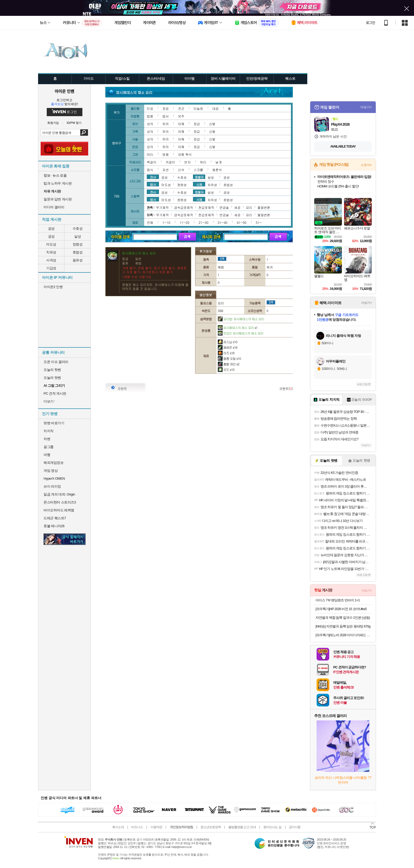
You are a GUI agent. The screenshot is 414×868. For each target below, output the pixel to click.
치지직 (49, 431)
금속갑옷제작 (184, 207)
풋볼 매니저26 (54, 526)
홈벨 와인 (229, 364)
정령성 (78, 244)
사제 (199, 184)
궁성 (51, 236)
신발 (212, 124)
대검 (215, 108)
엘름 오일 (229, 358)
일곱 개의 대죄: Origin (59, 494)
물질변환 (264, 207)
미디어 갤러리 (54, 207)
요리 (249, 207)
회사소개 (118, 827)
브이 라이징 (52, 486)
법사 (153, 184)
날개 (219, 162)
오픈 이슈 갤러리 (56, 362)
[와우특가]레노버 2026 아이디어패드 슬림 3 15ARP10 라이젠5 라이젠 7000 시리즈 (344, 635)
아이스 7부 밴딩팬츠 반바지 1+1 (338, 600)
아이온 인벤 (64, 91)
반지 (187, 162)
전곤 (181, 108)
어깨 (181, 124)
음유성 (78, 260)
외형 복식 (185, 154)
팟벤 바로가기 (54, 423)
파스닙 (228, 342)
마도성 (51, 244)
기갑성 (51, 268)
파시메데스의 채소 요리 (238, 327)
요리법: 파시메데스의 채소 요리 (241, 319)
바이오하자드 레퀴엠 (59, 510)
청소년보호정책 (211, 827)
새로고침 (362, 384)
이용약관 (156, 827)
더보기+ (366, 107)
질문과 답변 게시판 (58, 199)
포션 (166, 170)
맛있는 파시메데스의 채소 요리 (241, 333)
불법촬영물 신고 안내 (242, 827)
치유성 (51, 252)
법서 (166, 116)
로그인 (370, 23)
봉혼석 (217, 170)
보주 (181, 116)
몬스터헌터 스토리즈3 (60, 502)
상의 (150, 124)
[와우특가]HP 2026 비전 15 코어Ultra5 (341, 609)
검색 (84, 133)
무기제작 (162, 207)
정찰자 (199, 177)
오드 (226, 369)
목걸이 (152, 162)
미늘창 (198, 108)
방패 (166, 154)
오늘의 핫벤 (52, 370)
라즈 (226, 353)
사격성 (51, 260)
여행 (47, 455)
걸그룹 (49, 447)
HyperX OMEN (54, 478)
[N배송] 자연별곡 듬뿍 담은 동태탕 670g (343, 626)
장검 (166, 108)
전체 (150, 222)
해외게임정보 (53, 463)
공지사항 (295, 827)
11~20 (184, 222)
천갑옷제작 (206, 207)
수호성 (78, 228)
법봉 (150, 116)
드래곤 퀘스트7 (55, 518)
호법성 (78, 252)
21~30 (203, 222)
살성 (77, 236)
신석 (181, 170)
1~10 (166, 222)
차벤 (47, 439)
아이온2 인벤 (53, 287)
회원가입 (53, 123)
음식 (150, 170)
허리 (203, 162)
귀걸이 (170, 162)
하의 (166, 124)
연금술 (224, 207)
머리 (150, 154)
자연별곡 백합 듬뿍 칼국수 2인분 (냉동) (343, 618)
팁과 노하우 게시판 (58, 183)
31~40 (222, 222)
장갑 (197, 124)
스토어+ (366, 165)
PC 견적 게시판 (55, 393)
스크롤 (198, 170)
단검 (150, 108)
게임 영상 (51, 471)
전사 (153, 177)
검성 (51, 228)
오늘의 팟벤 (52, 378)
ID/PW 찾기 (74, 123)
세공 (237, 207)
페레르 (228, 347)
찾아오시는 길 (272, 827)
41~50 (241, 222)
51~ (259, 222)
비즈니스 (137, 827)
